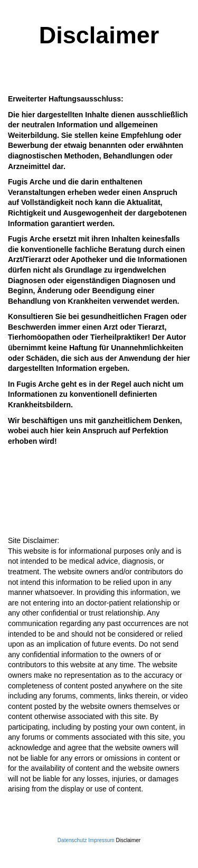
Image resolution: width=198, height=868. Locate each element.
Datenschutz (72, 840)
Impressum (101, 840)
